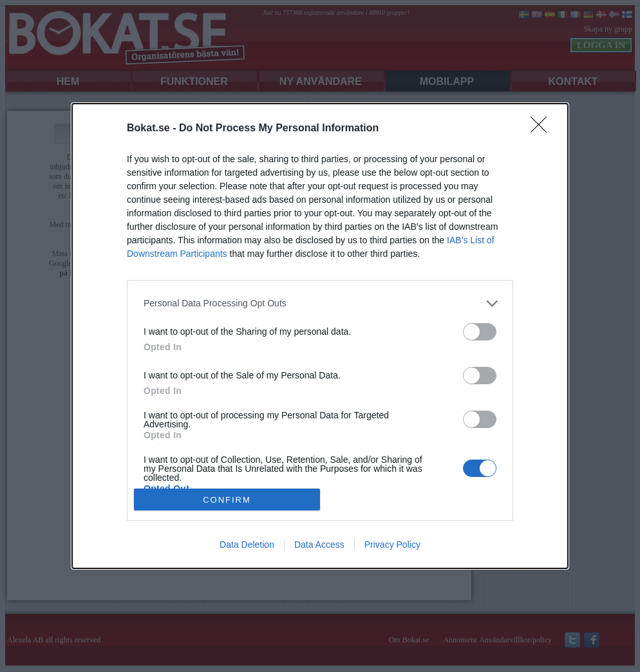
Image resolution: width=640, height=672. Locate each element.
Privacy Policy (392, 545)
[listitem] (320, 303)
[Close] (543, 129)
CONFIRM (227, 500)
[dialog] (320, 336)
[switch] (480, 332)
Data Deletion (247, 545)
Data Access (319, 545)
